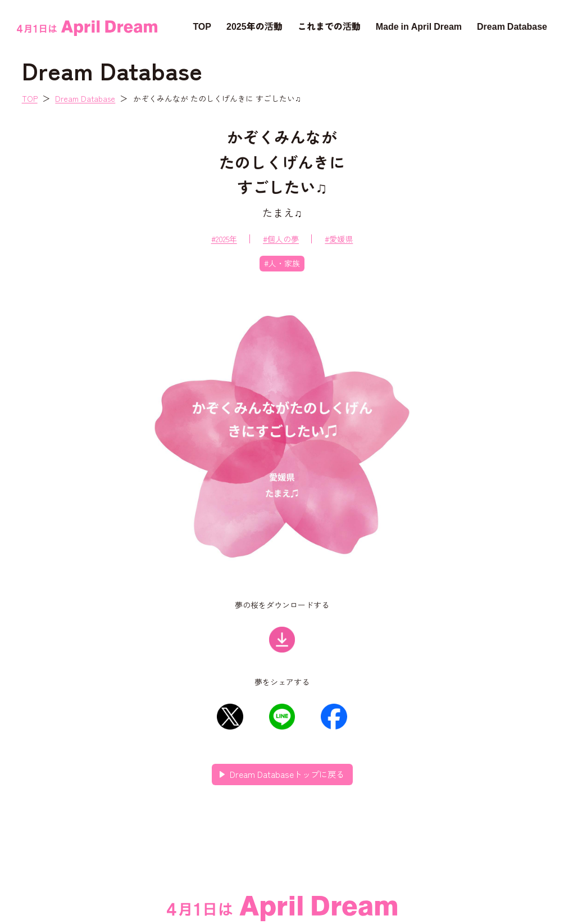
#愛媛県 (339, 239)
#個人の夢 (281, 239)
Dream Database (512, 26)
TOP (202, 26)
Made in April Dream (419, 26)
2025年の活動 (254, 26)
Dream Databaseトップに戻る (287, 774)
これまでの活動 (329, 26)
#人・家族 (282, 263)
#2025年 (224, 239)
